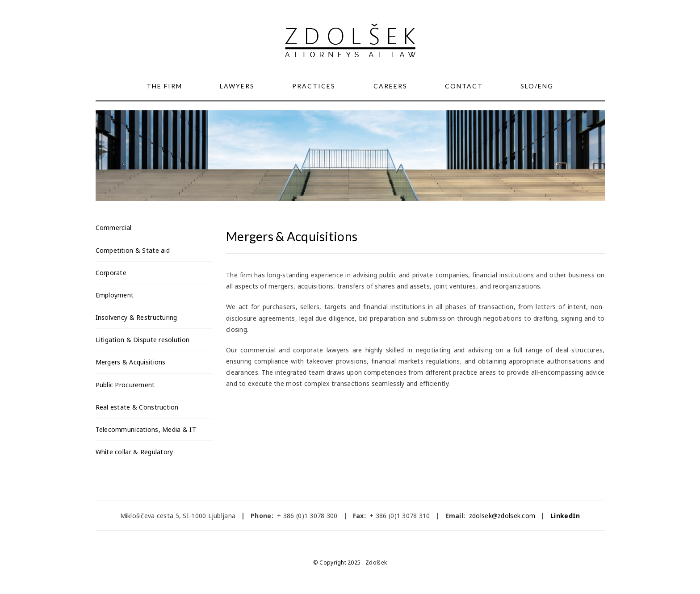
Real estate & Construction (137, 407)
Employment (115, 295)
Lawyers (237, 86)
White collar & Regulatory (134, 452)
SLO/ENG (537, 86)
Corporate (111, 273)
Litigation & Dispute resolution (143, 340)
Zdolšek (376, 563)
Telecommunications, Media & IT (146, 429)
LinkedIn (565, 516)
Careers (390, 86)
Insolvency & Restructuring (136, 317)
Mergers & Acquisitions (131, 362)
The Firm (164, 86)
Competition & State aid (133, 250)
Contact (464, 86)
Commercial (114, 228)
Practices (314, 86)
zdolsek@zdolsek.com (501, 516)
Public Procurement (125, 385)
